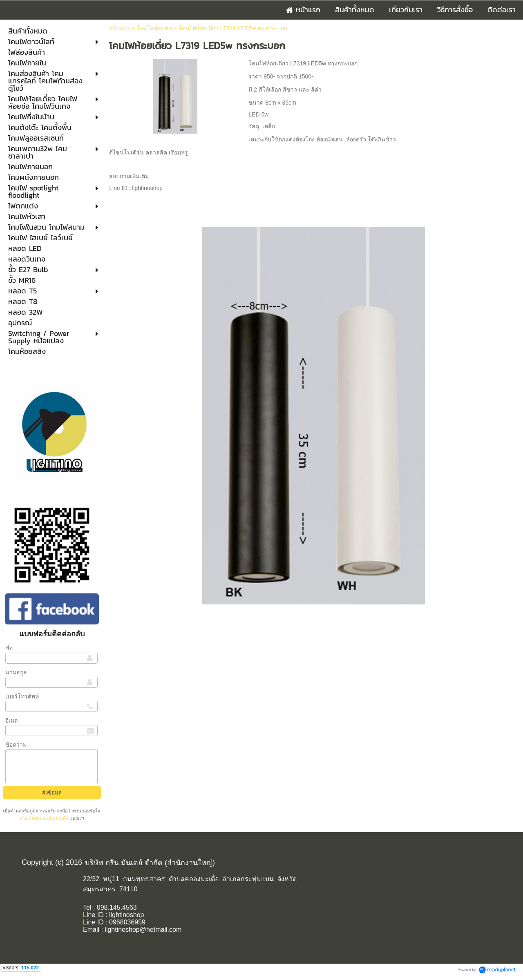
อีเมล (12, 720)
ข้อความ (16, 745)
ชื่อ (9, 648)
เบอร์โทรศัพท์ (22, 696)
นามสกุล (16, 672)
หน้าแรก (120, 28)
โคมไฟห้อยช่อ (154, 28)
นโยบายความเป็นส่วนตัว (44, 818)
